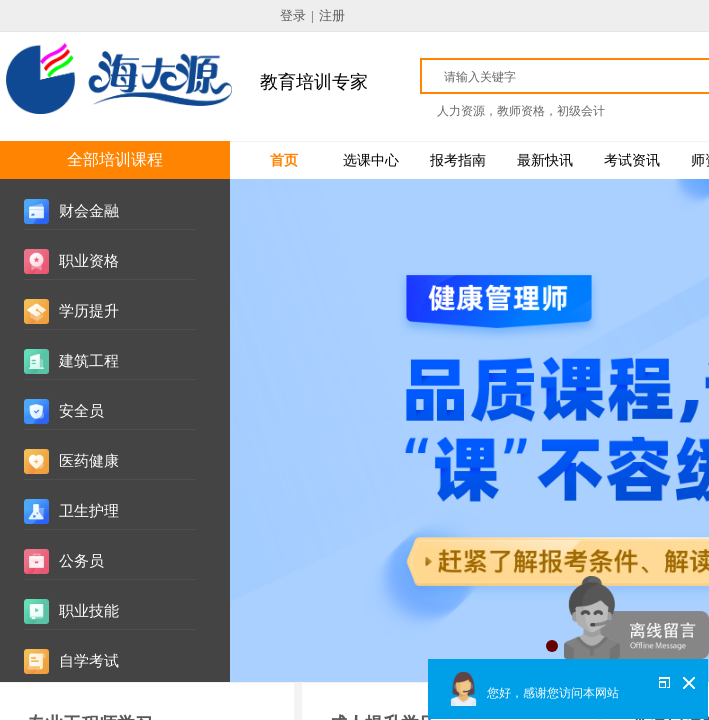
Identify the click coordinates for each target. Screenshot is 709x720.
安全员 (81, 411)
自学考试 (89, 661)
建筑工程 (89, 361)
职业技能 (89, 611)
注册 (332, 15)
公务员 (81, 561)
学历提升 (89, 311)
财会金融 (89, 211)
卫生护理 (89, 511)
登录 (293, 15)
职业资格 (89, 261)
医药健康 (89, 461)
